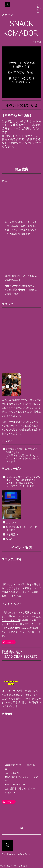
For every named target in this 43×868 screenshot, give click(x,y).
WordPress (25, 854)
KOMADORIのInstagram (17, 628)
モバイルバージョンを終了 (14, 866)
